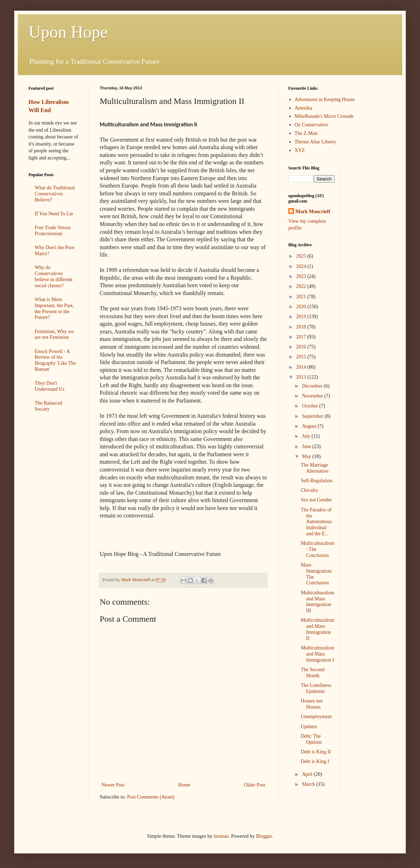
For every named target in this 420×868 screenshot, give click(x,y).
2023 (302, 276)
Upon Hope (68, 32)
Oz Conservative (311, 125)
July (307, 436)
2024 (302, 266)
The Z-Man (306, 133)
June (307, 446)
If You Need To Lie (54, 214)
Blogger (264, 836)
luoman (221, 836)
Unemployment (316, 717)
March (309, 784)
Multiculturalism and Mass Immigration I (317, 654)
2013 (302, 377)
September (313, 416)
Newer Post (113, 785)
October (311, 406)
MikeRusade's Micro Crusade (324, 116)
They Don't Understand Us (50, 386)
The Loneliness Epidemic (316, 688)
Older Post (255, 785)
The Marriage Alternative (315, 468)
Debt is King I (315, 761)
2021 (302, 297)
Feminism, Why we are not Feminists (54, 335)
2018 (302, 327)
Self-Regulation (317, 481)
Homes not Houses (312, 704)
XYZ (300, 150)
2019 (302, 317)
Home (184, 785)
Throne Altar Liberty (316, 142)
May (307, 456)
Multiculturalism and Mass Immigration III (317, 602)
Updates (309, 727)
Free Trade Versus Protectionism (53, 231)
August (310, 426)
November (313, 396)
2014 (302, 367)
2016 (302, 347)
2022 (302, 286)
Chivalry (309, 490)
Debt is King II (316, 752)
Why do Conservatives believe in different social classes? (54, 276)
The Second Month (313, 673)
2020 (302, 307)
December (313, 386)
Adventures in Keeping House (325, 99)
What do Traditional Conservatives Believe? (55, 194)
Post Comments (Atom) (151, 797)
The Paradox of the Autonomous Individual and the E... (316, 522)
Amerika (303, 108)
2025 (302, 256)
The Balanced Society (49, 406)
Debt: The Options (311, 739)
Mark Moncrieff (313, 212)
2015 (302, 357)
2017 (302, 337)
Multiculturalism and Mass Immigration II (317, 629)
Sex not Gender (316, 500)
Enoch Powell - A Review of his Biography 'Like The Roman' (56, 360)
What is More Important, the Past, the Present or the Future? (54, 308)
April (308, 774)
